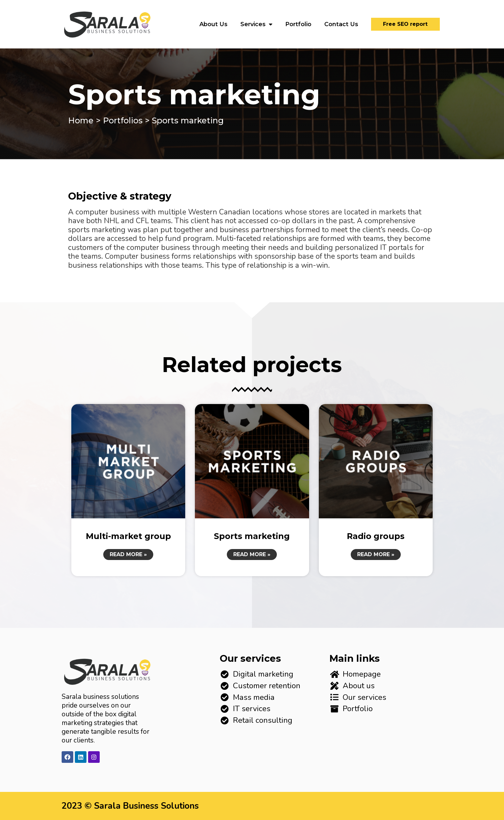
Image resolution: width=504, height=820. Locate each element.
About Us (213, 24)
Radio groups (376, 536)
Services (256, 24)
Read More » (128, 554)
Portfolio (298, 24)
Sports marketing (252, 536)
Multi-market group (128, 536)
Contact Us (341, 24)
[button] (405, 24)
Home (81, 120)
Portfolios (123, 120)
